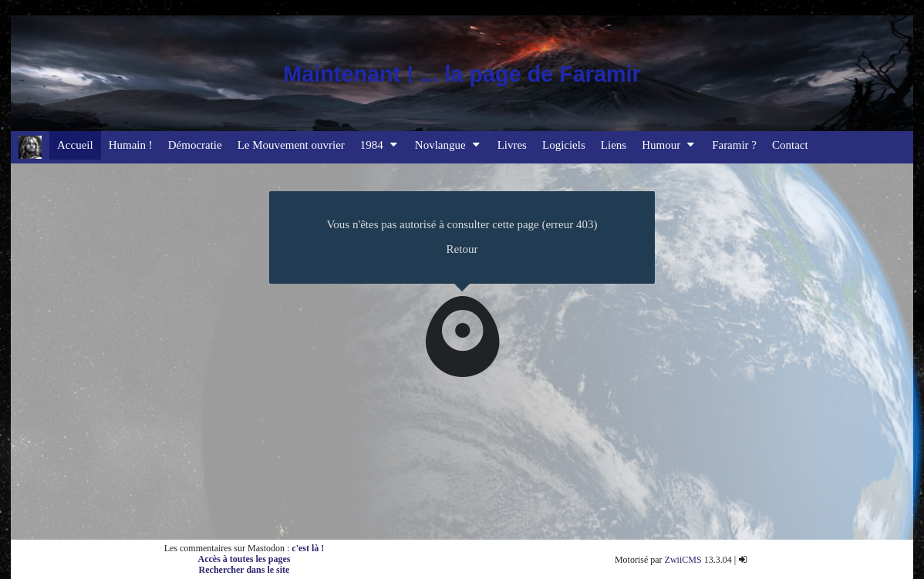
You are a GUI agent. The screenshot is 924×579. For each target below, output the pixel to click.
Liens (614, 145)
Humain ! (131, 145)
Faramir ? (734, 145)
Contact (790, 145)
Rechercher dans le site (244, 570)
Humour (669, 145)
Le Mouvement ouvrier (291, 145)
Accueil (75, 145)
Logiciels (564, 145)
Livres (512, 145)
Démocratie (195, 145)
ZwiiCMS (683, 560)
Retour (462, 249)
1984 (380, 145)
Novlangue (449, 145)
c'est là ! (308, 548)
